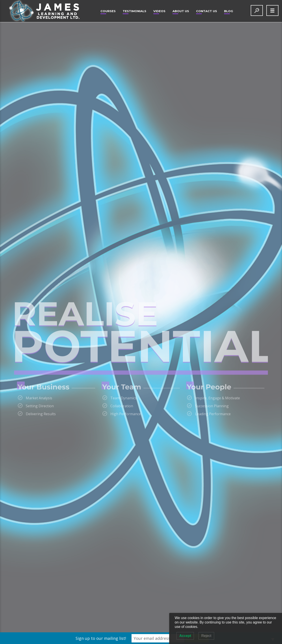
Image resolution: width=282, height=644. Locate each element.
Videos (159, 11)
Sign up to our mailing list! (101, 638)
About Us (181, 11)
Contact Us (207, 11)
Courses (108, 11)
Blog (229, 11)
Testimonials (135, 11)
